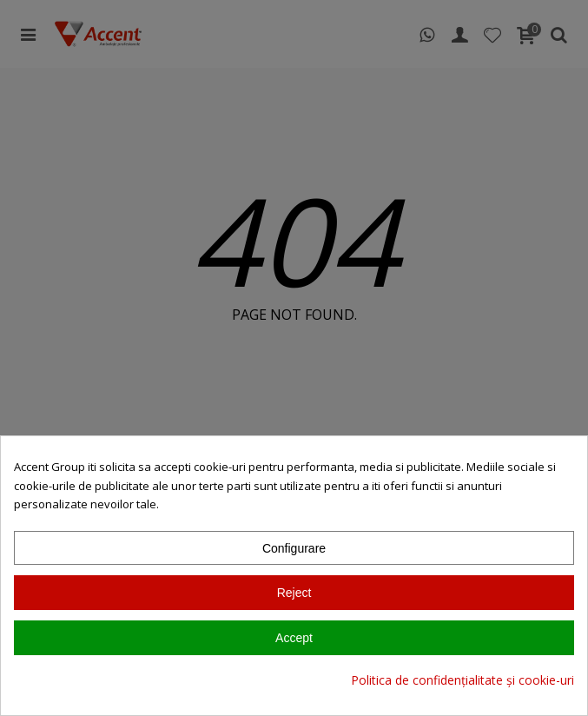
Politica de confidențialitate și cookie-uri (462, 680)
